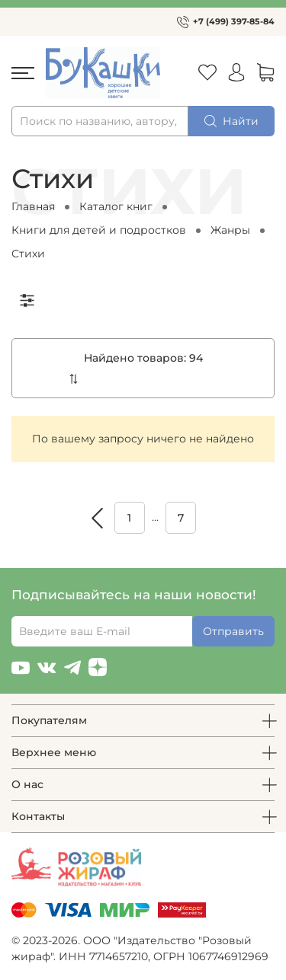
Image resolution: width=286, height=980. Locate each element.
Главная (33, 206)
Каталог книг (116, 206)
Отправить (233, 631)
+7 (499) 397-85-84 (234, 21)
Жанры (230, 230)
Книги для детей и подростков (99, 230)
